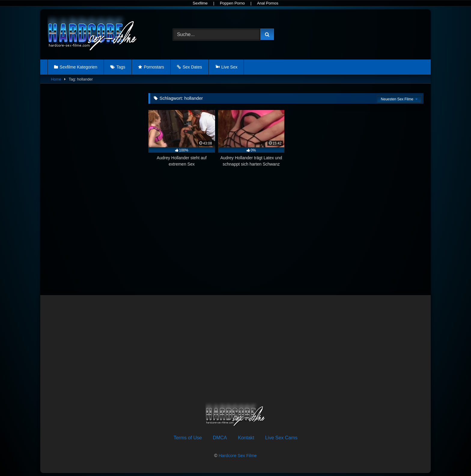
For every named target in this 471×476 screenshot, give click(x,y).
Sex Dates (192, 67)
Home (56, 79)
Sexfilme (200, 3)
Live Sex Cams (281, 438)
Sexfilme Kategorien (79, 67)
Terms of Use (188, 438)
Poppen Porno (232, 3)
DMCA (220, 438)
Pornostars (154, 67)
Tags (121, 67)
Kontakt (246, 438)
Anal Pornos (268, 3)
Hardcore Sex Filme (238, 456)
